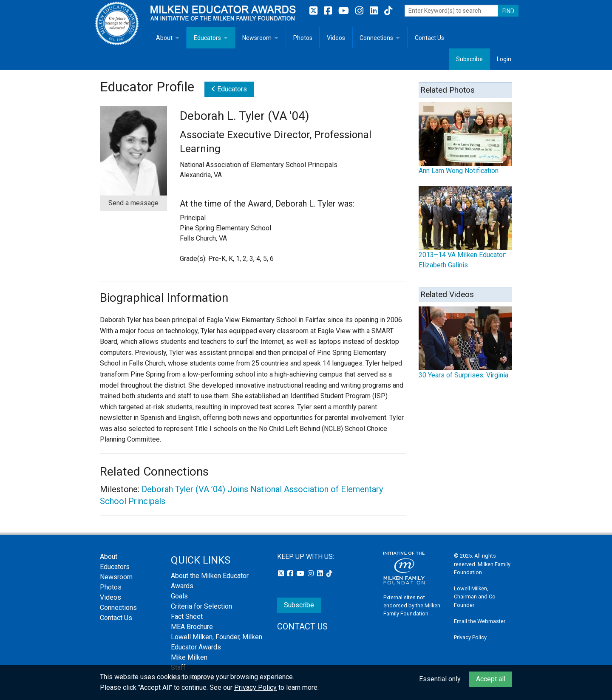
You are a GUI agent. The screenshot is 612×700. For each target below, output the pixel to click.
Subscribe (469, 59)
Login (504, 59)
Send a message (133, 203)
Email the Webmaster (480, 621)
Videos (336, 38)
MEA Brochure (192, 627)
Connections (376, 38)
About (164, 38)
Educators (207, 38)
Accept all (491, 679)
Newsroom (257, 38)
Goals (179, 596)
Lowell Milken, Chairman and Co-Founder (476, 597)
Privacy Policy (470, 637)
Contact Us (429, 38)
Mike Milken (189, 657)
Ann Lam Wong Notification (459, 171)
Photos (303, 38)
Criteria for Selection (201, 606)
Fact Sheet (187, 616)
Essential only (440, 679)
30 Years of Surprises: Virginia (463, 375)
